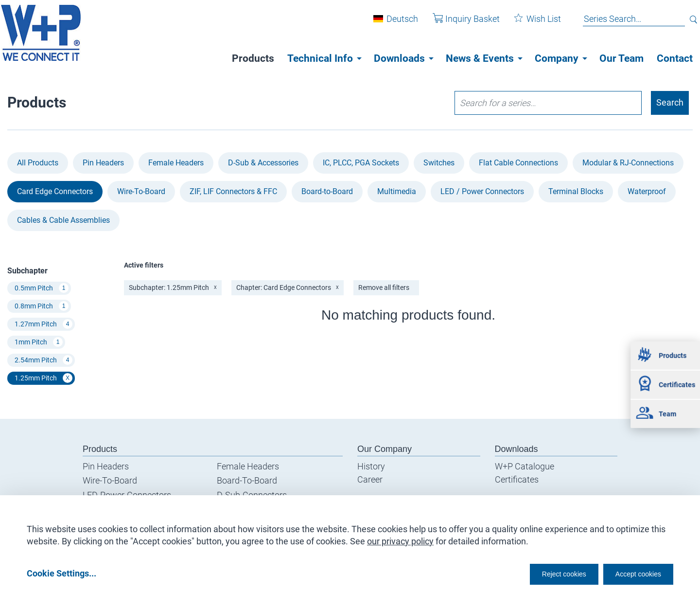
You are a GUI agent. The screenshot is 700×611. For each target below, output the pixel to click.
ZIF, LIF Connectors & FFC (233, 191)
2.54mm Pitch (44, 360)
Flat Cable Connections (518, 163)
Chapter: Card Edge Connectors (288, 288)
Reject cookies (540, 573)
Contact (675, 58)
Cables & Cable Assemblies (63, 220)
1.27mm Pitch (44, 324)
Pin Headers (103, 163)
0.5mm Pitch (42, 288)
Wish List (530, 24)
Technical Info (320, 58)
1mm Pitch (39, 342)
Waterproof (647, 191)
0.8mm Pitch (42, 306)
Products (253, 58)
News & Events (480, 58)
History (371, 466)
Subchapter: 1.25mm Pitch (173, 288)
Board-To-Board (247, 481)
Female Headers (176, 163)
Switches (439, 163)
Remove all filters (384, 288)
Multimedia (397, 191)
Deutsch (395, 24)
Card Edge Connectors (55, 191)
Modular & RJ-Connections (628, 163)
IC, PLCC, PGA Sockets (361, 163)
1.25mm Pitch (44, 378)
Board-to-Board (327, 191)
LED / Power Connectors (482, 191)
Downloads (399, 58)
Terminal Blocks (576, 191)
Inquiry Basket (459, 24)
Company (557, 58)
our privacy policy (400, 538)
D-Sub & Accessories (263, 163)
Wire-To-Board (141, 191)
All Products (38, 163)
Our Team (621, 58)
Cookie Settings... (61, 573)
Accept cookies (632, 573)
